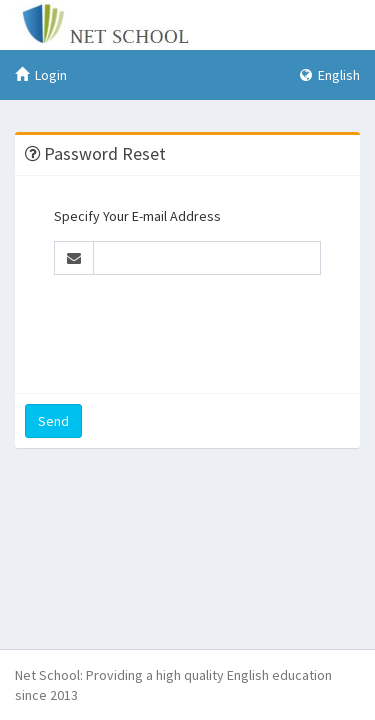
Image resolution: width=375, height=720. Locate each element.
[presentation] (206, 329)
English (330, 75)
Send (53, 421)
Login (41, 75)
